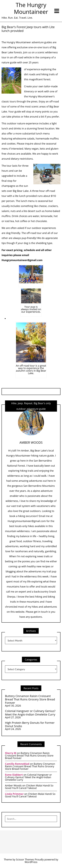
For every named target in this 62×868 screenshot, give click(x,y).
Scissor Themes (25, 859)
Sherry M (11, 753)
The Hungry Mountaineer (31, 8)
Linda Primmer (14, 794)
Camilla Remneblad (17, 764)
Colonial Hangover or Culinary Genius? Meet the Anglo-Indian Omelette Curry (30, 713)
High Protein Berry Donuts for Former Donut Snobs (30, 724)
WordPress (31, 862)
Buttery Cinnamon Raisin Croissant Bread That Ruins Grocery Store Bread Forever (30, 699)
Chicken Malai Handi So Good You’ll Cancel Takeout (29, 787)
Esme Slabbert (14, 775)
